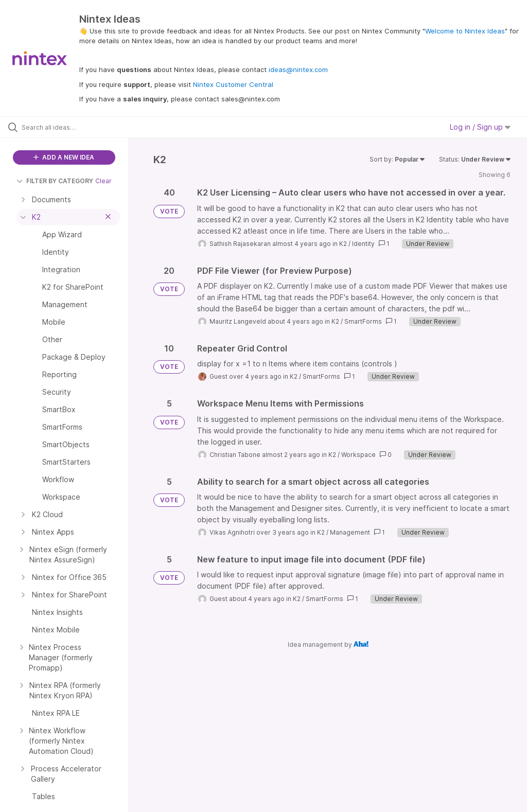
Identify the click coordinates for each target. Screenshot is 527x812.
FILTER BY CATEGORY (55, 181)
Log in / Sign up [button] (480, 127)
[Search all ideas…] (69, 127)
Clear (103, 181)
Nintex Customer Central (233, 84)
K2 (343, 244)
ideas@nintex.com (298, 69)
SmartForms (363, 321)
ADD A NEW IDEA (64, 157)
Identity (363, 244)
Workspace (358, 455)
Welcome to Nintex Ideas (465, 31)
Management (350, 532)
